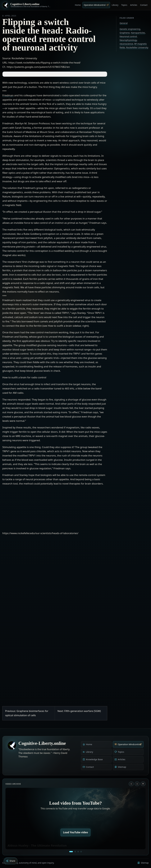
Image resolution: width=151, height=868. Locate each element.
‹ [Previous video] (131, 784)
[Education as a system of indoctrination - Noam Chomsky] (75, 852)
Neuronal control (128, 36)
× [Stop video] (143, 784)
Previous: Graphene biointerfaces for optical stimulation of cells (27, 713)
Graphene (125, 33)
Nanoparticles (138, 33)
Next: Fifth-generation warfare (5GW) (79, 711)
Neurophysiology (128, 40)
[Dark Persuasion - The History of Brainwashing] (81, 852)
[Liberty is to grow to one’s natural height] (78, 852)
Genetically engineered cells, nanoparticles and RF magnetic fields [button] (43, 74)
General (124, 23)
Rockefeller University (137, 47)
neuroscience (126, 44)
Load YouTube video (76, 832)
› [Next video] (137, 784)
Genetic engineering (130, 29)
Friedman (8, 95)
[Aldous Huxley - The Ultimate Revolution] (71, 852)
